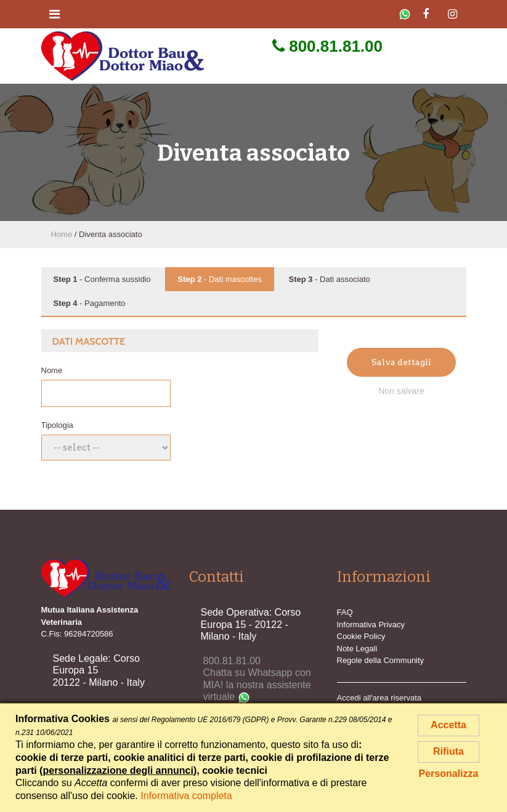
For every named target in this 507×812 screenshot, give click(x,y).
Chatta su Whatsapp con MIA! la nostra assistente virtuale (257, 685)
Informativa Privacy (371, 625)
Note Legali (357, 649)
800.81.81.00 (327, 46)
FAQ (345, 612)
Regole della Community (381, 660)
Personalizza (449, 774)
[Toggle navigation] (55, 14)
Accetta (448, 725)
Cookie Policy (361, 636)
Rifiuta (448, 751)
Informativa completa (186, 796)
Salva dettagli (401, 362)
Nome (52, 370)
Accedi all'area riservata (379, 698)
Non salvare (401, 391)
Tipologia (57, 425)
